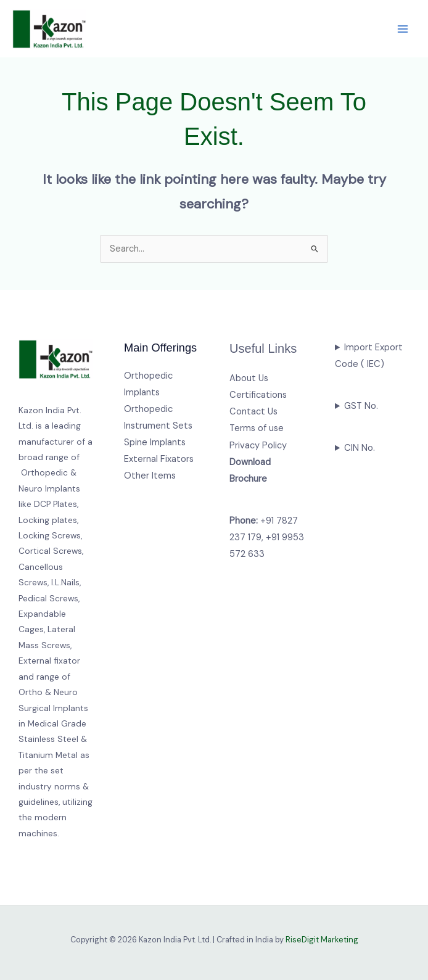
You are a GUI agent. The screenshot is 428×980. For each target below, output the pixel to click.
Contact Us (253, 412)
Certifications (258, 395)
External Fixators (159, 459)
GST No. (361, 406)
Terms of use (257, 428)
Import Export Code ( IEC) (369, 356)
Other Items (150, 476)
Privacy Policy (258, 446)
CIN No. (360, 448)
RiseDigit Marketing (322, 940)
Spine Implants (155, 443)
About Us (249, 378)
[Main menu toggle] (403, 29)
